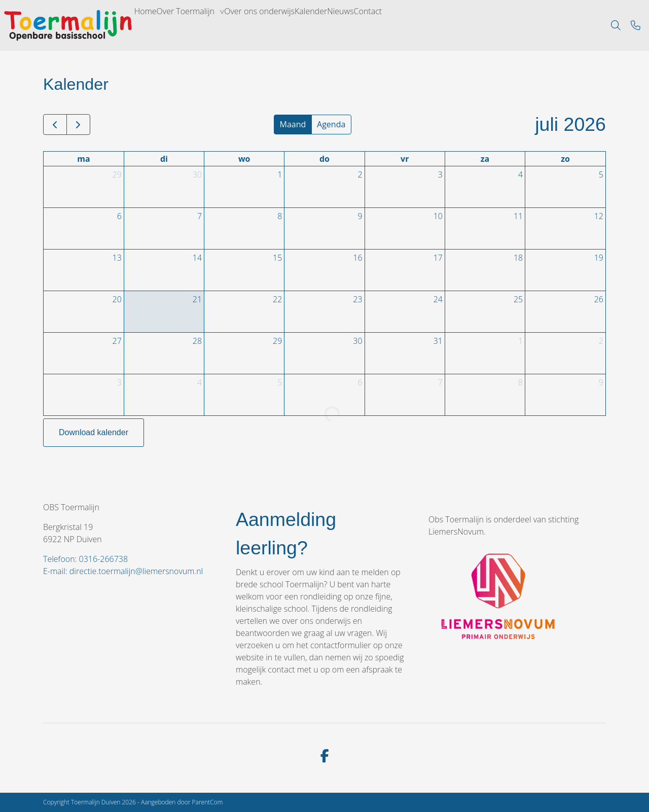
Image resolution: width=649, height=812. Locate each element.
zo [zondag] (565, 159)
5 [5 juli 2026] (601, 174)
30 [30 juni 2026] (197, 174)
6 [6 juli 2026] (119, 216)
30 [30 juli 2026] (357, 341)
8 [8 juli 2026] (280, 216)
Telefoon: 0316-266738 (85, 559)
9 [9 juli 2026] (360, 216)
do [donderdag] (324, 159)
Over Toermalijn (210, 25)
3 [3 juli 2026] (440, 174)
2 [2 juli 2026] (360, 174)
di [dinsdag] (164, 159)
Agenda (331, 124)
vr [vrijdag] (405, 159)
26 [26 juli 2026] (599, 299)
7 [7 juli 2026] (200, 216)
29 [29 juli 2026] (277, 341)
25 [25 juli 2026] (518, 299)
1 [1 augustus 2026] (520, 341)
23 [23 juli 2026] (357, 299)
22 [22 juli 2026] (277, 299)
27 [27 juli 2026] (117, 341)
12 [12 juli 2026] (599, 216)
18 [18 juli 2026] (518, 258)
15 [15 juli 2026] (277, 258)
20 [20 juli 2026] (117, 299)
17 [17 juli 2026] (438, 258)
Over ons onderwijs (308, 25)
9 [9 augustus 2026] (601, 382)
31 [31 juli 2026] (438, 341)
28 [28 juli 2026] (197, 341)
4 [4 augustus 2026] (200, 382)
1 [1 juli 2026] (280, 174)
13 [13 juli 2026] (117, 258)
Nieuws (424, 25)
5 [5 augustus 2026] (280, 382)
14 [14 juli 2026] (197, 258)
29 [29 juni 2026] (117, 174)
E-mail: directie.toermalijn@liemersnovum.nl (123, 571)
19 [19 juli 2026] (599, 258)
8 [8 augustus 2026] (520, 382)
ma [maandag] (83, 159)
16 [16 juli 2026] (357, 258)
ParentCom (208, 802)
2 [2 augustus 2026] (601, 341)
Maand (293, 124)
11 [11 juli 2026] (518, 216)
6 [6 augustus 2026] (360, 382)
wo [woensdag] (244, 159)
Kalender (378, 25)
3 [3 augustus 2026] (119, 382)
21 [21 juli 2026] (197, 299)
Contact (466, 25)
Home (153, 25)
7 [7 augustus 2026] (440, 382)
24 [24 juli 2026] (438, 299)
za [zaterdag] (485, 159)
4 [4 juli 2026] (520, 174)
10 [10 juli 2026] (438, 216)
